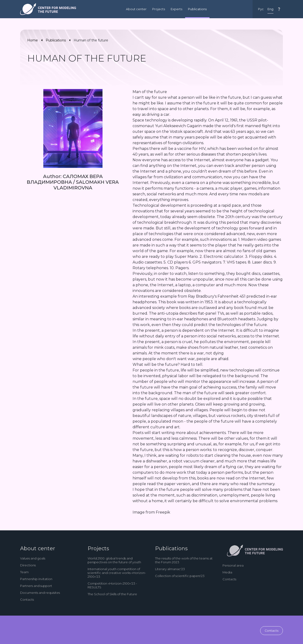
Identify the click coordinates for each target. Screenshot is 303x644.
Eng (270, 9)
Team (24, 572)
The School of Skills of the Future (112, 594)
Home (33, 40)
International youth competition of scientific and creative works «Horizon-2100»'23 (117, 573)
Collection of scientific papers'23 (180, 576)
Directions (28, 565)
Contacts (27, 599)
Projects (159, 9)
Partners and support (36, 586)
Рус (261, 9)
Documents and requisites (40, 593)
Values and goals (33, 558)
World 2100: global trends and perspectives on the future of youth (114, 560)
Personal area (233, 565)
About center (136, 9)
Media (227, 572)
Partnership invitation (36, 579)
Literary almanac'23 (170, 569)
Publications (197, 9)
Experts (176, 9)
